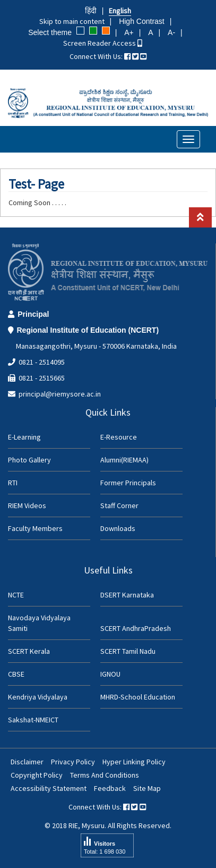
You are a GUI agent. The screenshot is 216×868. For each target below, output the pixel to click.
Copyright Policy (37, 775)
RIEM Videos (27, 505)
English (120, 11)
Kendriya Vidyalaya (38, 697)
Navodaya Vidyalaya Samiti (39, 623)
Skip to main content (72, 21)
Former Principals (128, 483)
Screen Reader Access (103, 43)
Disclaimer (27, 762)
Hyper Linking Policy (134, 762)
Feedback (110, 788)
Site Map (147, 788)
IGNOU (110, 674)
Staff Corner (119, 505)
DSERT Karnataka (127, 595)
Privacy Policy (73, 762)
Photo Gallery (29, 460)
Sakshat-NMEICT (33, 720)
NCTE (16, 595)
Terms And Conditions (105, 775)
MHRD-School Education (138, 697)
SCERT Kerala (29, 651)
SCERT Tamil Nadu (128, 651)
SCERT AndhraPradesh (136, 628)
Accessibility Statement (49, 788)
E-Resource (119, 437)
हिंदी (91, 11)
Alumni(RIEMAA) (124, 460)
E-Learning (24, 437)
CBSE (16, 674)
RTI (13, 483)
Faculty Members (35, 528)
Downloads (118, 528)
